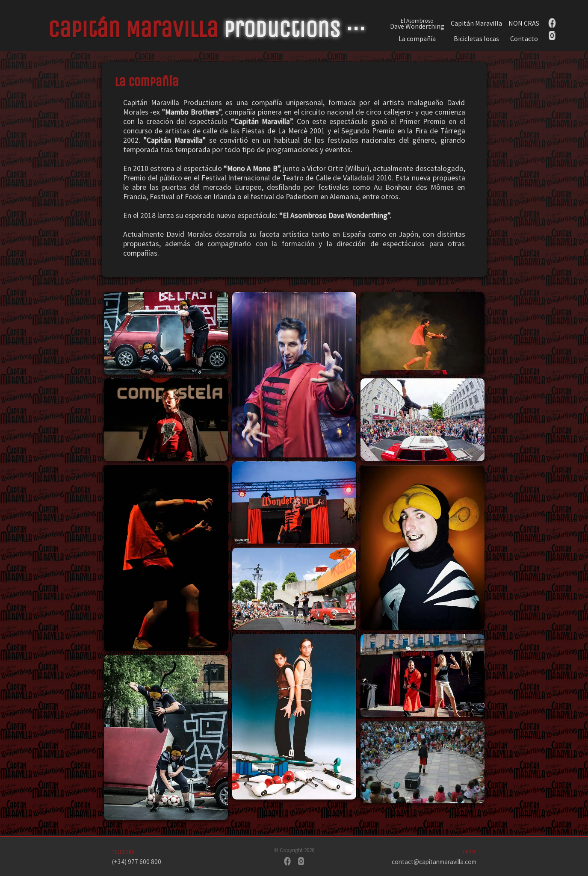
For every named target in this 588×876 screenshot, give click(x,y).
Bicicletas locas (476, 39)
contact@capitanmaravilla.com (434, 862)
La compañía (417, 39)
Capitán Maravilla (476, 23)
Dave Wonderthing (417, 23)
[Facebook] (287, 862)
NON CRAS (524, 23)
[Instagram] (301, 862)
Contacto (524, 39)
